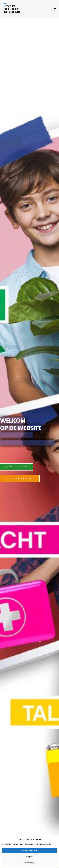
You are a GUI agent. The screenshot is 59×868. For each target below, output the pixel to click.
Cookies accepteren (30, 850)
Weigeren (29, 857)
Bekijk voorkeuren (29, 863)
